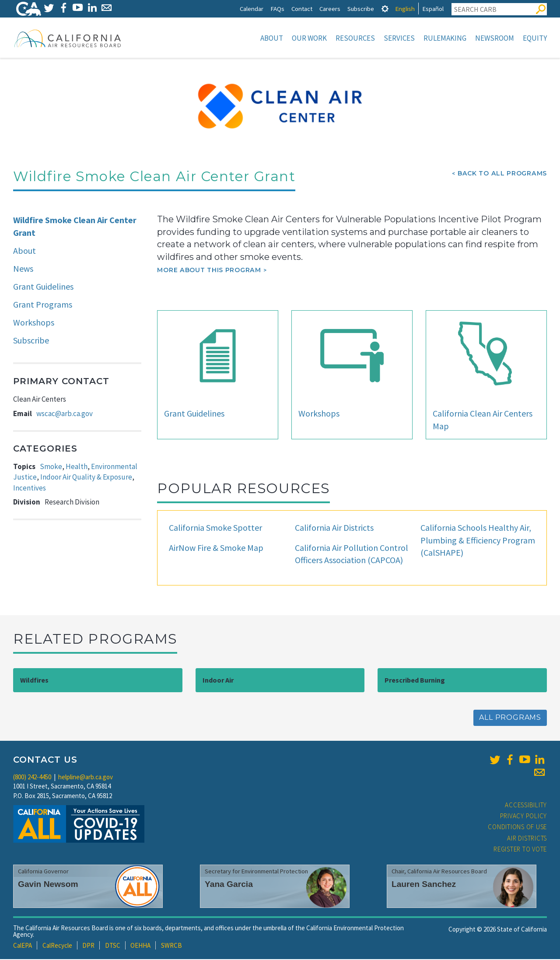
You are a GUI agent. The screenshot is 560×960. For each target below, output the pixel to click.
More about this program (209, 271)
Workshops (34, 323)
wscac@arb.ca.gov (65, 414)
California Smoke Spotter (215, 528)
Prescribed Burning (415, 681)
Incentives (30, 489)
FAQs (277, 9)
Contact (302, 9)
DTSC (113, 946)
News (23, 269)
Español (433, 9)
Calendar (252, 9)
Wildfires (34, 681)
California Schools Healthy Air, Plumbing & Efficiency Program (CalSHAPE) (478, 541)
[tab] (385, 9)
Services (399, 38)
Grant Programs (43, 305)
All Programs (510, 718)
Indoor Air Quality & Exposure (86, 478)
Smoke (51, 467)
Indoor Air (218, 681)
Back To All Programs (502, 174)
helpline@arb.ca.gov (86, 778)
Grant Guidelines (43, 287)
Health (77, 467)
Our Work (309, 38)
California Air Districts (334, 528)
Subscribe (361, 9)
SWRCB (171, 946)
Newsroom (495, 38)
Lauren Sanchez (424, 885)
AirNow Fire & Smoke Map (216, 548)
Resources (355, 38)
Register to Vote (520, 850)
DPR (88, 946)
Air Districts (527, 839)
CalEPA (23, 946)
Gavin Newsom (48, 885)
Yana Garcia (229, 885)
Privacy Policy (524, 817)
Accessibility (526, 806)
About (272, 38)
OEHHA (140, 946)
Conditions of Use (517, 828)
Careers (330, 9)
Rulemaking (445, 38)
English (405, 9)
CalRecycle (57, 946)
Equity (535, 38)
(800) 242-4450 (32, 778)
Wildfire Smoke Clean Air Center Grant (75, 227)
